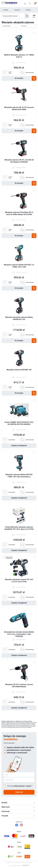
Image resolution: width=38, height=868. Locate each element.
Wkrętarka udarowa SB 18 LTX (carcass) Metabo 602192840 (19, 108)
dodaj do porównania (21, 63)
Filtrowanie (24, 26)
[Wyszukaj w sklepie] (13, 16)
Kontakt (28, 10)
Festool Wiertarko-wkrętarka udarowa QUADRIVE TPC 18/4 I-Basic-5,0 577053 (19, 528)
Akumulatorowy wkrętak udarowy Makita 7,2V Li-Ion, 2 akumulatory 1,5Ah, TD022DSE (19, 634)
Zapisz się (19, 792)
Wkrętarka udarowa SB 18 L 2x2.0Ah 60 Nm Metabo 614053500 (19, 161)
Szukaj (27, 16)
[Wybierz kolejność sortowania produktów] (10, 26)
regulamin (29, 786)
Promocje (17, 10)
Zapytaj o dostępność (19, 446)
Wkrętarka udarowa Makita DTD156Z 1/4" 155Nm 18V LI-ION (19, 266)
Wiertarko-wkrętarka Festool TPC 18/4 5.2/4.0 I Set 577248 (19, 581)
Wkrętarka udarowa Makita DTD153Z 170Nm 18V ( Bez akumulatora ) (19, 476)
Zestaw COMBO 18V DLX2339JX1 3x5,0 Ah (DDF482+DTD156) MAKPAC (19, 423)
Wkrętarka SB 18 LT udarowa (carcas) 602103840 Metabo (19, 686)
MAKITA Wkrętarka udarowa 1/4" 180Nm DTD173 (19, 56)
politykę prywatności (19, 786)
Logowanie (25, 4)
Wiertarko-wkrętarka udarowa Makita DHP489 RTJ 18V (19, 318)
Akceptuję (10, 786)
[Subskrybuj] (19, 775)
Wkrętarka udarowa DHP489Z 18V (19, 370)
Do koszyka (19, 78)
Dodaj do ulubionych (34, 33)
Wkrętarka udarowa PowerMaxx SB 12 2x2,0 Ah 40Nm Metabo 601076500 (19, 213)
